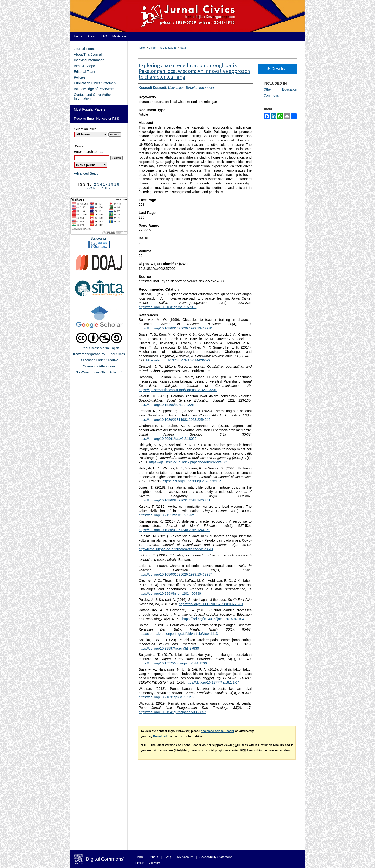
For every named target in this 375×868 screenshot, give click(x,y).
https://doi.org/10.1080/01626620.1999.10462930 (175, 328)
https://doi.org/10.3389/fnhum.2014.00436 (170, 593)
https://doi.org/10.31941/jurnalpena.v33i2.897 (172, 712)
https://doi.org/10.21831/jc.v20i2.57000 (168, 307)
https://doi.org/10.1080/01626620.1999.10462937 (175, 574)
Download (278, 69)
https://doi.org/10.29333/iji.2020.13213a (192, 481)
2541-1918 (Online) (104, 186)
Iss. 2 (183, 48)
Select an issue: (86, 129)
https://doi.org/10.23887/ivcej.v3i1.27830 (169, 648)
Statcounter (99, 238)
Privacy (140, 863)
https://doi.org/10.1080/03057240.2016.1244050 (174, 530)
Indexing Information (89, 60)
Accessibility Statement (215, 857)
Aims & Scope (84, 66)
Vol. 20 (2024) (168, 48)
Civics (152, 48)
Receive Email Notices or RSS (97, 119)
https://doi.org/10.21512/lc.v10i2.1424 (167, 515)
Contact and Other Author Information (93, 97)
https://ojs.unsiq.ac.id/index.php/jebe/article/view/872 (188, 462)
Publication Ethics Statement (95, 83)
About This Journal (88, 54)
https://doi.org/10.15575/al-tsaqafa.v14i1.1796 (173, 663)
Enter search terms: (88, 152)
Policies (80, 77)
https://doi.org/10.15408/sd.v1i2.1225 (166, 405)
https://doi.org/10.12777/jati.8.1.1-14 (213, 682)
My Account (185, 857)
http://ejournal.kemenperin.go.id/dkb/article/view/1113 (178, 634)
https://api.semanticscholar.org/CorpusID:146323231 (178, 390)
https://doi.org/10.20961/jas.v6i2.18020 (168, 439)
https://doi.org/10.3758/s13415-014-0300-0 (178, 360)
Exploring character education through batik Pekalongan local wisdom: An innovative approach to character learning (194, 71)
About (154, 857)
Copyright (154, 863)
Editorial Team (84, 72)
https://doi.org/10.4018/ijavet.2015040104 (213, 619)
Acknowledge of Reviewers (94, 89)
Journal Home (84, 49)
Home (141, 48)
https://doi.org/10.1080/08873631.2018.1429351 (174, 500)
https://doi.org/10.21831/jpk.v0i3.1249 (167, 697)
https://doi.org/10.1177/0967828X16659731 (211, 604)
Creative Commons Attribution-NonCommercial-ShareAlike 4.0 (99, 366)
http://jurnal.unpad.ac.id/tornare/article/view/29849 (176, 549)
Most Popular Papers (90, 109)
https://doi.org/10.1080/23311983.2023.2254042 (174, 420)
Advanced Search (87, 173)
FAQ (168, 857)
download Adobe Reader (217, 731)
